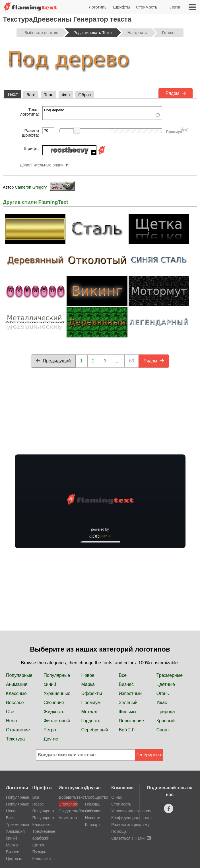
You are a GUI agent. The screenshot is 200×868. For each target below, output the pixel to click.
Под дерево (102, 113)
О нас (117, 797)
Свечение (54, 703)
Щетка (38, 845)
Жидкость (54, 712)
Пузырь (39, 852)
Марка (88, 684)
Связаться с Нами (131, 838)
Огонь (163, 693)
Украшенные (57, 693)
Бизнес (126, 684)
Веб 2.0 (127, 730)
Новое (88, 675)
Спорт (163, 730)
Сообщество (97, 797)
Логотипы (98, 7)
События (93, 811)
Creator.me (68, 804)
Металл (89, 712)
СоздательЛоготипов (68, 811)
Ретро (50, 730)
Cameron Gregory (31, 187)
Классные (16, 693)
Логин (176, 7)
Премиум (91, 703)
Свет (11, 712)
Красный (166, 721)
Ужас (162, 703)
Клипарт (93, 825)
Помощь (93, 804)
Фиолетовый (57, 721)
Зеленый (128, 703)
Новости (93, 818)
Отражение (18, 730)
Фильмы (128, 712)
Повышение (132, 721)
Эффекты (91, 693)
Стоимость (147, 7)
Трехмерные (170, 675)
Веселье (15, 703)
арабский (41, 838)
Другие (51, 739)
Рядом (176, 93)
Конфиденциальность (131, 818)
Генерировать (150, 755)
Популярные (19, 675)
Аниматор (68, 818)
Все (123, 675)
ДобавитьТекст (68, 797)
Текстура (15, 739)
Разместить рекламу (130, 825)
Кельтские (42, 859)
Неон (11, 721)
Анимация (17, 684)
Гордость (91, 721)
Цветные (166, 684)
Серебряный (94, 730)
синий (50, 684)
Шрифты (121, 7)
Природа (166, 712)
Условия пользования (131, 811)
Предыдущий (53, 361)
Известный (130, 693)
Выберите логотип (41, 33)
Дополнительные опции (42, 165)
